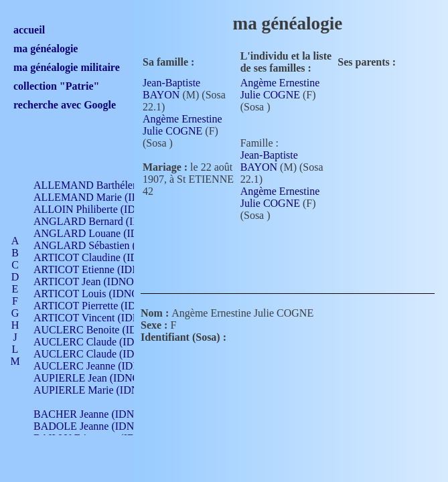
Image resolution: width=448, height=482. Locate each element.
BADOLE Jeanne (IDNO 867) (99, 426)
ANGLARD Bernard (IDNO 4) (100, 221)
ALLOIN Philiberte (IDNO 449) (103, 209)
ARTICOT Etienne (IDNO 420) (102, 269)
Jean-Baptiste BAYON (171, 89)
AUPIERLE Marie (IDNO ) (93, 390)
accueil (29, 30)
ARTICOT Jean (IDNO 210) (95, 282)
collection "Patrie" (56, 86)
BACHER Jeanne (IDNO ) (91, 414)
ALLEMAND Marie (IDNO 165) (105, 197)
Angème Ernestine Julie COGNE (182, 125)
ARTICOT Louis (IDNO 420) (97, 294)
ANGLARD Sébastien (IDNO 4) (104, 245)
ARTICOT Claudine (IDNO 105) (105, 257)
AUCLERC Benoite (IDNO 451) (104, 330)
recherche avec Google (65, 105)
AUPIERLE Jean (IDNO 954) (98, 378)
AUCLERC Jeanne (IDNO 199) (102, 366)
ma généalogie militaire (67, 67)
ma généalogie (46, 49)
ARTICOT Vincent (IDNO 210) (102, 318)
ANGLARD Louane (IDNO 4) (99, 233)
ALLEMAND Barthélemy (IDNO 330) (118, 185)
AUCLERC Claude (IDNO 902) (103, 342)
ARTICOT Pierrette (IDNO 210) (103, 306)
